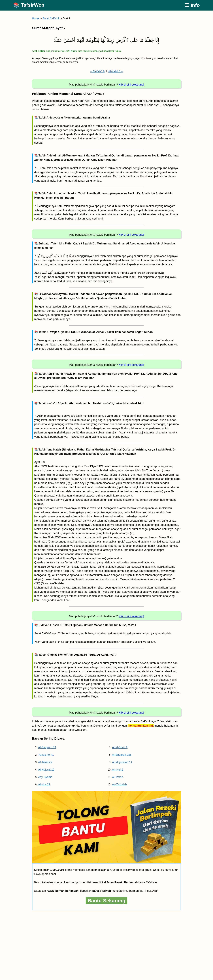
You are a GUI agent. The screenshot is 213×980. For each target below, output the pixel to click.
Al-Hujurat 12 (46, 770)
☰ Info (192, 5)
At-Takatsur (45, 762)
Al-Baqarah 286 (122, 755)
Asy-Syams (45, 777)
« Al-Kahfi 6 (97, 71)
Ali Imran (118, 777)
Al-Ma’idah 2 (120, 747)
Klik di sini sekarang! (131, 85)
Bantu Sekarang (106, 901)
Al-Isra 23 (44, 784)
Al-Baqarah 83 (47, 747)
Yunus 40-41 (46, 755)
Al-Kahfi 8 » (116, 71)
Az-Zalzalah (119, 784)
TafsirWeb (33, 5)
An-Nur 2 (118, 770)
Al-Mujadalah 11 (122, 762)
